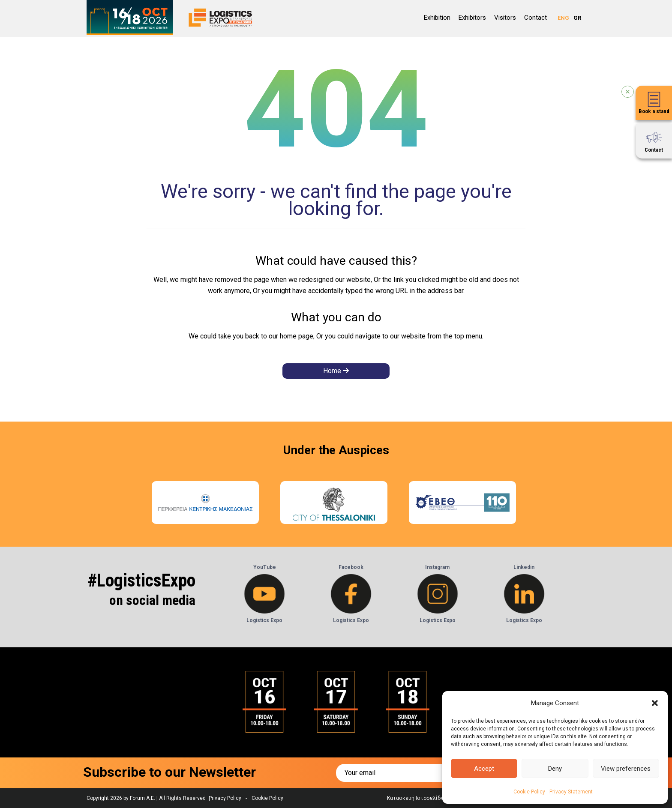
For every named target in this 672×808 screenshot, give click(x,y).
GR (577, 18)
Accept (484, 769)
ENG (563, 18)
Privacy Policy (225, 798)
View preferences (626, 769)
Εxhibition (437, 18)
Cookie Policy (529, 792)
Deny (555, 769)
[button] (655, 703)
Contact (535, 18)
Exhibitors (472, 18)
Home (336, 371)
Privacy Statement (571, 792)
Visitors (505, 18)
